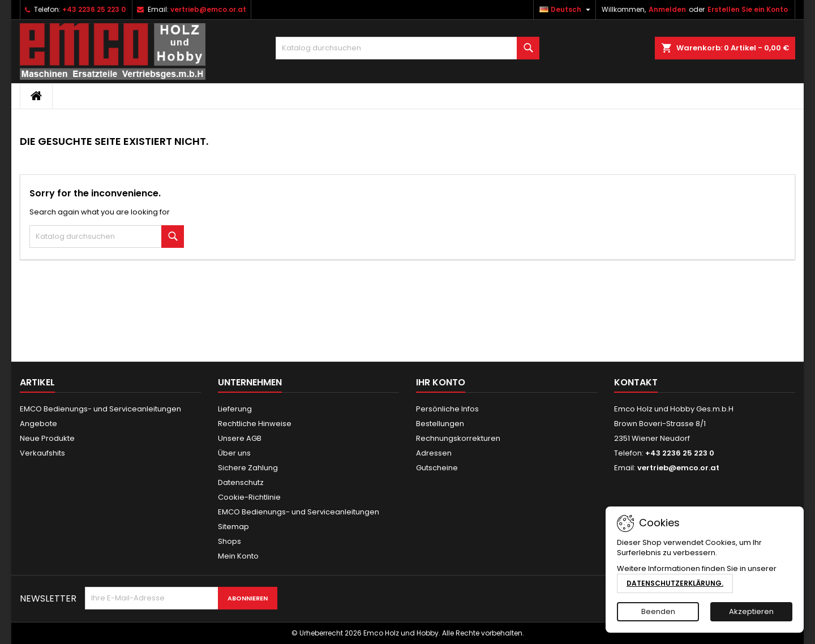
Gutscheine (437, 468)
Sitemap (233, 527)
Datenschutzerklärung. (675, 583)
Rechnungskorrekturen (458, 438)
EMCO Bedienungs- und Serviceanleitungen (100, 409)
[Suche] (408, 48)
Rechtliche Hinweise (255, 424)
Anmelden (667, 9)
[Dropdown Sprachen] (566, 10)
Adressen (434, 453)
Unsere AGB (240, 438)
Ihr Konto (441, 382)
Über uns (234, 453)
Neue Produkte (47, 438)
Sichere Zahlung (248, 468)
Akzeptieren (751, 611)
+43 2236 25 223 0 (94, 9)
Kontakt (636, 382)
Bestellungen (440, 424)
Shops (230, 541)
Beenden (658, 611)
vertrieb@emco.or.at (208, 9)
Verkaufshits (42, 453)
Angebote (38, 424)
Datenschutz (241, 482)
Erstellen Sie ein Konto (748, 9)
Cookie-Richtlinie (249, 497)
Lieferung (235, 409)
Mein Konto (238, 556)
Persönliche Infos (447, 409)
